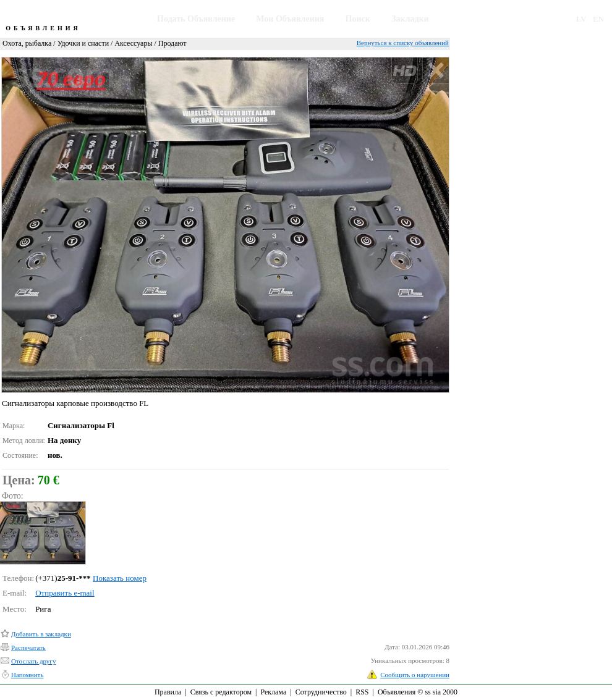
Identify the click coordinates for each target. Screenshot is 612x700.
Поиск (358, 19)
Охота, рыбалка (27, 43)
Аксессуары (133, 43)
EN (598, 19)
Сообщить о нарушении (415, 675)
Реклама (273, 692)
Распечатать (28, 647)
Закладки (410, 19)
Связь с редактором (221, 692)
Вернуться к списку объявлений (403, 43)
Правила (168, 692)
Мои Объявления (290, 19)
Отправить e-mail (65, 593)
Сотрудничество (321, 692)
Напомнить (27, 675)
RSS (362, 692)
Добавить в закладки (41, 634)
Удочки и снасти (83, 43)
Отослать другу (33, 661)
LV (581, 19)
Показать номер (120, 578)
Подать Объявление (196, 19)
